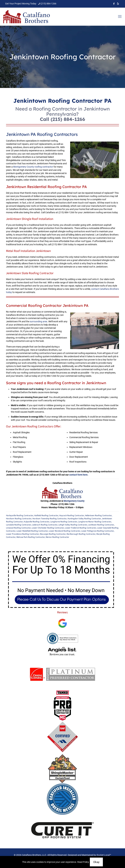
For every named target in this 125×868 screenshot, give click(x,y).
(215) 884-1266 (68, 119)
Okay (96, 862)
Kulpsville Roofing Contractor (37, 522)
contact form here (78, 475)
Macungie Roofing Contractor (53, 534)
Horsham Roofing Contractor (19, 519)
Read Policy (83, 862)
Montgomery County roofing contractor (33, 167)
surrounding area (38, 321)
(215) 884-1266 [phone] (48, 4)
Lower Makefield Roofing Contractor (32, 531)
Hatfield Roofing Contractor (46, 516)
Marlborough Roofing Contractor (81, 534)
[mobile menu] (120, 17)
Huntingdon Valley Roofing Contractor (84, 519)
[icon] (118, 4)
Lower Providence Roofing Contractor (22, 534)
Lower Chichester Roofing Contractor (48, 528)
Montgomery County (74, 501)
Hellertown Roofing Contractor (98, 516)
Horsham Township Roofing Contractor (49, 519)
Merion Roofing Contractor (57, 537)
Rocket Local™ (104, 855)
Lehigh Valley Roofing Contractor (73, 525)
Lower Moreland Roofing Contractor (65, 531)
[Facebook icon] (114, 4)
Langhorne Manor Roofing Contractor (95, 522)
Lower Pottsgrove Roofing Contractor (97, 531)
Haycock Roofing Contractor (72, 516)
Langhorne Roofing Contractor (64, 522)
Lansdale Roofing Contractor (19, 525)
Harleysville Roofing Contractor (20, 516)
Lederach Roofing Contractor (45, 525)
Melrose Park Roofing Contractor (31, 537)
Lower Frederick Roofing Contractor (81, 528)
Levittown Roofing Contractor (101, 525)
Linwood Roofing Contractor (18, 528)
